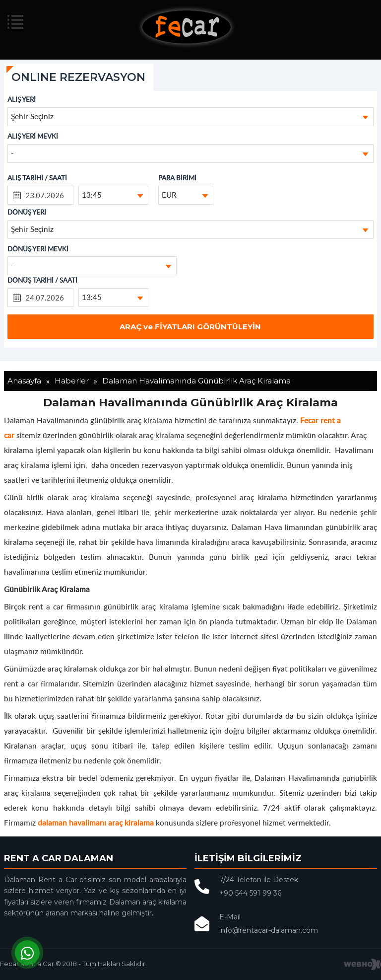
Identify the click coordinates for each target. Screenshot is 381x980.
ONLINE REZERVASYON (78, 77)
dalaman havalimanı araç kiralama (96, 822)
